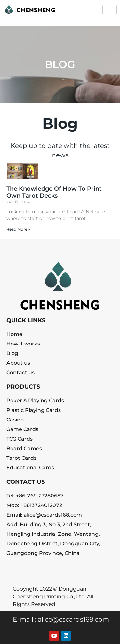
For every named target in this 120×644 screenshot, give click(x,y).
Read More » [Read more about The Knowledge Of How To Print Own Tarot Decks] (18, 229)
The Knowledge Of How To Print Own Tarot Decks (54, 192)
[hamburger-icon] (110, 10)
